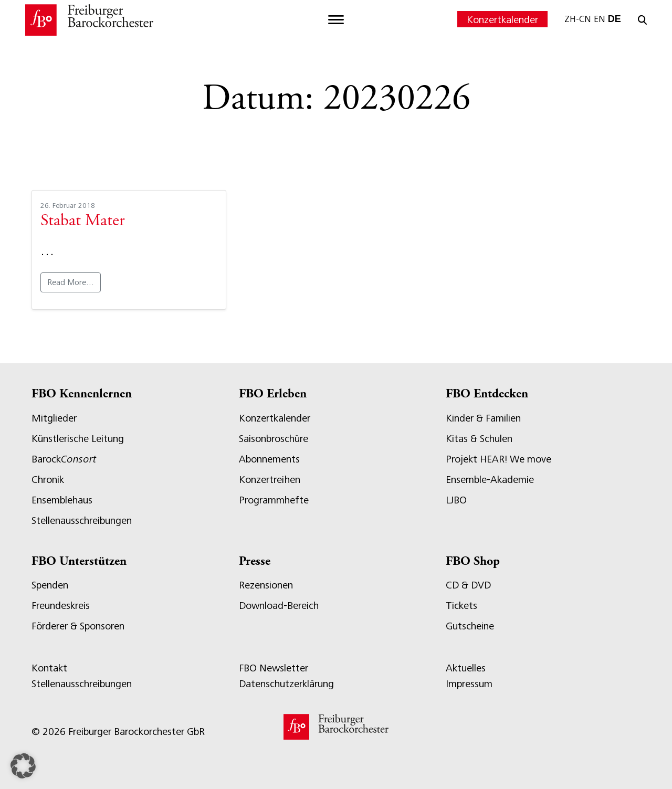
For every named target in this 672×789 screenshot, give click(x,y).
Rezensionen (266, 585)
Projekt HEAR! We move (498, 459)
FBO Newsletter (274, 668)
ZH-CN (578, 19)
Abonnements (269, 459)
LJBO (456, 500)
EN (600, 19)
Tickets (461, 606)
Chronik (48, 480)
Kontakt (49, 668)
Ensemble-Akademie (490, 480)
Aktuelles (466, 668)
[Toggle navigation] (336, 20)
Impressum (469, 684)
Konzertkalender (502, 20)
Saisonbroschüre (274, 439)
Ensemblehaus (62, 500)
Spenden (50, 585)
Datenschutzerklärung (286, 684)
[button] (23, 766)
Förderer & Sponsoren (78, 626)
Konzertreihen (270, 480)
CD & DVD (468, 585)
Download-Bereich (279, 606)
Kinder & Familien (483, 418)
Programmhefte (274, 500)
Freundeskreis (61, 606)
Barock (64, 459)
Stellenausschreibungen (82, 520)
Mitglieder (54, 418)
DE (615, 19)
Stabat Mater (83, 222)
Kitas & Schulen (479, 439)
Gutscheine (470, 626)
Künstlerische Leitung (78, 439)
